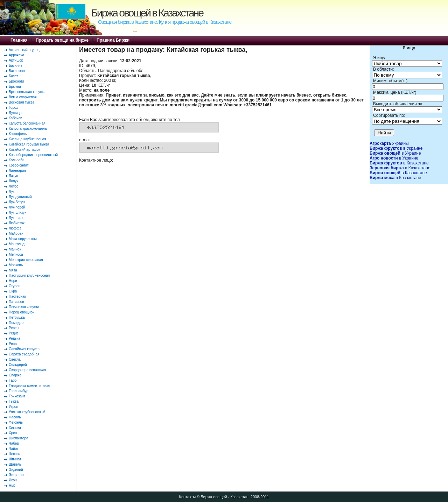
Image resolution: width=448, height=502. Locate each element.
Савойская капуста (24, 349)
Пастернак (17, 296)
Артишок (16, 60)
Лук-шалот (17, 218)
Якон (13, 480)
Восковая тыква (22, 102)
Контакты (188, 497)
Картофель (18, 134)
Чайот (14, 449)
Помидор (16, 323)
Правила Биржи (113, 40)
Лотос (13, 186)
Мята (13, 270)
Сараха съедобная (24, 354)
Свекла (15, 359)
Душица (15, 113)
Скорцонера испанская (27, 370)
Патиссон (16, 302)
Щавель (15, 464)
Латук (13, 176)
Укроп (13, 407)
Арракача (16, 55)
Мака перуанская (23, 239)
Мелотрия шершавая (26, 260)
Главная (19, 40)
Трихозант (17, 396)
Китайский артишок (24, 150)
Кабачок (15, 118)
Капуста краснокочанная (29, 129)
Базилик (15, 66)
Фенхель (16, 422)
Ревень (15, 328)
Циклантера (19, 438)
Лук (12, 192)
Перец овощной (22, 312)
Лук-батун (17, 202)
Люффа (15, 228)
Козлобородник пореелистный (33, 155)
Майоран (16, 234)
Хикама (15, 428)
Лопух (14, 181)
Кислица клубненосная (27, 139)
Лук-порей (17, 207)
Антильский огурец (24, 50)
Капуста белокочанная (27, 123)
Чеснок (15, 454)
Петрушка (17, 317)
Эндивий (16, 470)
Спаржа (15, 375)
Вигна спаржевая (23, 97)
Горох (13, 108)
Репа (13, 344)
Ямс (12, 485)
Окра (13, 291)
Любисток (17, 223)
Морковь (16, 265)
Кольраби (17, 160)
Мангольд (17, 244)
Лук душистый (20, 197)
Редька (15, 338)
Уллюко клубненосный (27, 412)
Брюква (15, 87)
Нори (13, 281)
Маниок (15, 249)
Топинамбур (19, 391)
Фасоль (15, 417)
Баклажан (17, 71)
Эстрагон (16, 475)
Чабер (14, 443)
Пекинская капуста (24, 307)
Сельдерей (18, 365)
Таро (13, 380)
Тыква (14, 401)
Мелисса (16, 254)
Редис (14, 333)
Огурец (15, 286)
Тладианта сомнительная (29, 386)
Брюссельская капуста (27, 92)
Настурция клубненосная (29, 275)
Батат (13, 76)
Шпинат (15, 459)
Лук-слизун (18, 213)
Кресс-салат (19, 165)
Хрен (13, 433)
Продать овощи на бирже (62, 40)
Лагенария (17, 171)
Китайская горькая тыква (29, 144)
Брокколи (16, 81)
